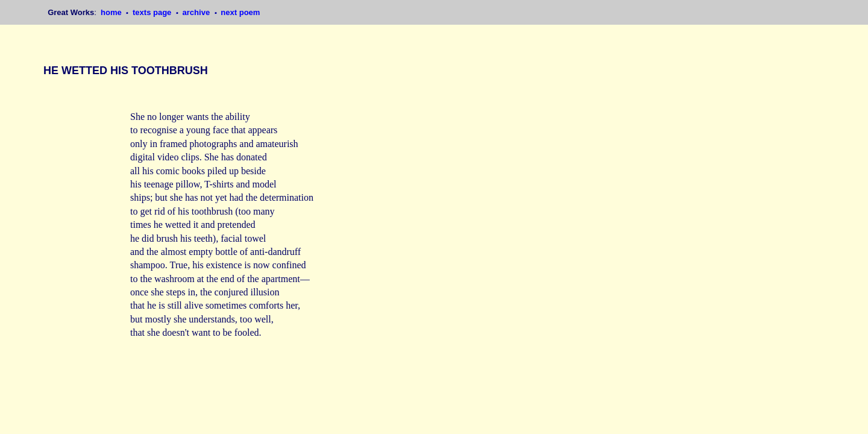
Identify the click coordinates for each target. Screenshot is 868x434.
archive (197, 12)
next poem (240, 12)
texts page (153, 12)
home (112, 12)
